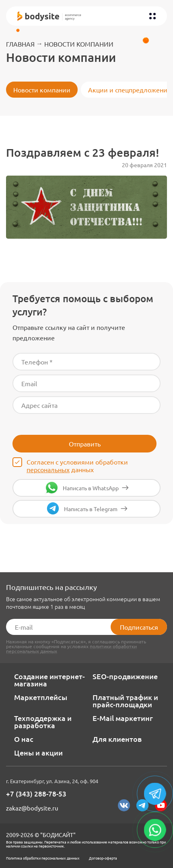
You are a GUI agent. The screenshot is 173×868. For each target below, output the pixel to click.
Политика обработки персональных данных (43, 858)
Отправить (85, 444)
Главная (20, 44)
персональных (48, 469)
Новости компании (79, 44)
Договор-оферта (103, 858)
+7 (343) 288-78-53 (36, 794)
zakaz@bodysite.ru (32, 808)
